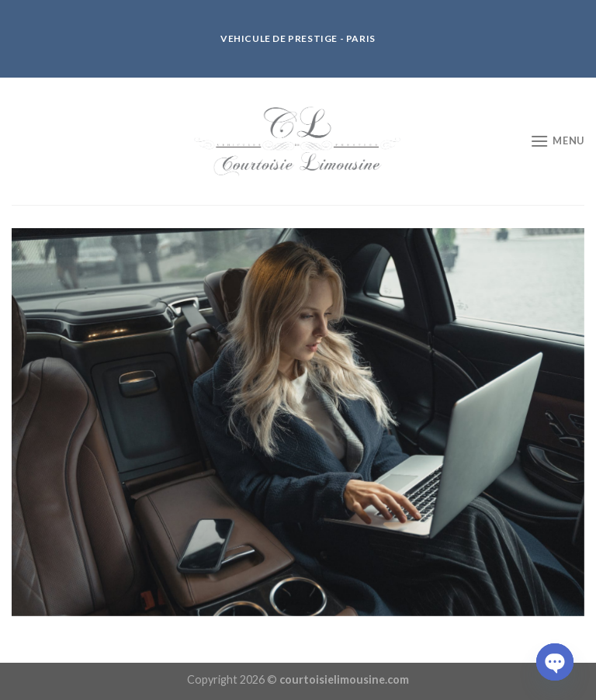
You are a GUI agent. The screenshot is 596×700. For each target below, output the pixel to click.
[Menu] (557, 141)
